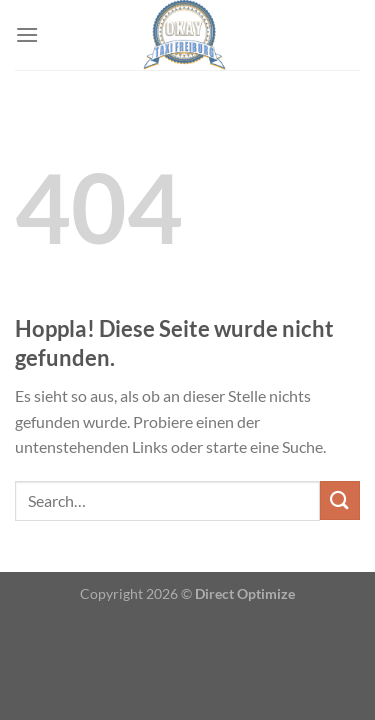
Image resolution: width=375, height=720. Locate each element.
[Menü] (27, 34)
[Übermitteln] (340, 500)
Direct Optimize (245, 593)
